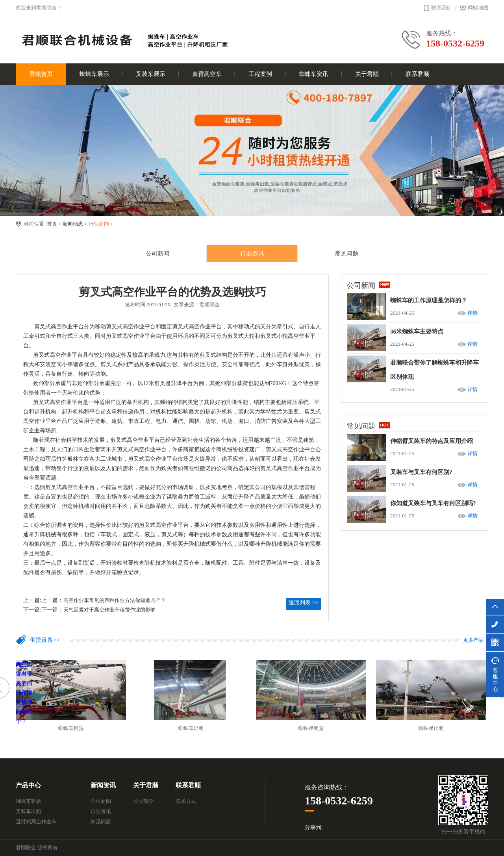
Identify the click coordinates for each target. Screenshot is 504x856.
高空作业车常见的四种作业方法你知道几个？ (115, 600)
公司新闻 (157, 254)
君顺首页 (41, 74)
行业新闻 (99, 224)
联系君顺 (417, 74)
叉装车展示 (151, 74)
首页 (52, 224)
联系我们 (441, 8)
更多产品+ (475, 640)
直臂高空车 (207, 74)
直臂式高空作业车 (36, 822)
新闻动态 (73, 224)
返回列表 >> (303, 603)
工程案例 (260, 74)
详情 (472, 313)
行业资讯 (252, 254)
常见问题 (346, 254)
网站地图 (478, 8)
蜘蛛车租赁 (29, 801)
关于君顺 (367, 74)
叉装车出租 (29, 811)
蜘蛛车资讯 (314, 74)
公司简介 (143, 801)
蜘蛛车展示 (94, 74)
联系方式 (186, 801)
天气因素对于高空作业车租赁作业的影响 (109, 610)
